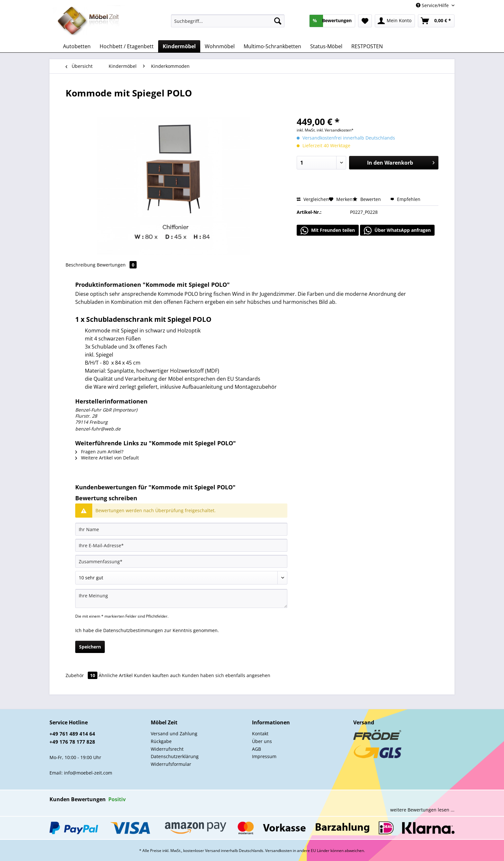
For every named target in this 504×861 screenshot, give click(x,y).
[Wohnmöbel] (220, 46)
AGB (256, 749)
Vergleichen (313, 199)
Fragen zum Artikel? (99, 452)
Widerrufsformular (171, 764)
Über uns (262, 741)
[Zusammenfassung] (181, 561)
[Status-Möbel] (326, 46)
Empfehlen (405, 199)
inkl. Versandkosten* (335, 130)
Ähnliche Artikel (116, 675)
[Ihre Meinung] (181, 598)
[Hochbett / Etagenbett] (127, 46)
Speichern (90, 647)
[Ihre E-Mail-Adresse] (181, 545)
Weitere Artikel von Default (107, 458)
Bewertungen (117, 265)
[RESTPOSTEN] (367, 46)
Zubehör (82, 675)
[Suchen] (278, 21)
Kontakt (260, 734)
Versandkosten (279, 851)
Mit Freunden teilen (328, 231)
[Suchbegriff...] (228, 21)
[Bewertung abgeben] (181, 578)
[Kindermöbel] (179, 46)
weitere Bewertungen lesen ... (422, 810)
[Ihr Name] (181, 529)
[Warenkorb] (436, 21)
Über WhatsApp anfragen (397, 231)
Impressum (264, 756)
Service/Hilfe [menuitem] (433, 5)
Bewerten (367, 199)
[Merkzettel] (365, 21)
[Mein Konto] (395, 21)
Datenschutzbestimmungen (133, 630)
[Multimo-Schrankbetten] (272, 46)
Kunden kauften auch (157, 675)
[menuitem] (228, 24)
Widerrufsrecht (167, 749)
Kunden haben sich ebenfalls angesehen (226, 675)
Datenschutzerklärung (175, 756)
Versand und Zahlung (174, 734)
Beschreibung (81, 265)
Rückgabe (161, 741)
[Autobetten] (77, 46)
